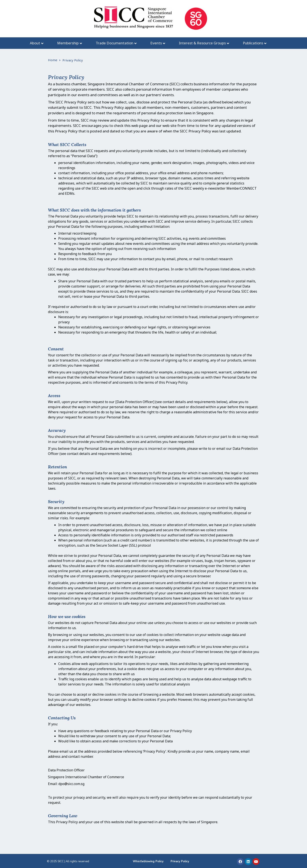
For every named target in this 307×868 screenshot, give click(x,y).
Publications (253, 43)
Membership (68, 43)
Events (156, 43)
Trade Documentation (114, 43)
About (35, 43)
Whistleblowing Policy (148, 861)
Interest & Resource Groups (202, 43)
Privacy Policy (180, 861)
